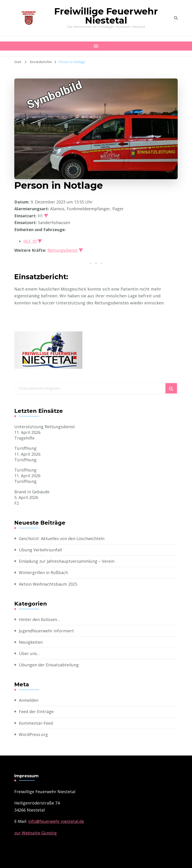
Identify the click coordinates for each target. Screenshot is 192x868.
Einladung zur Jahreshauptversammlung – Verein (67, 561)
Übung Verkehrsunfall (40, 550)
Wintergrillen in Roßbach (43, 572)
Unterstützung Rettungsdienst (45, 427)
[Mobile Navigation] (96, 46)
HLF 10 (30, 241)
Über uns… (30, 653)
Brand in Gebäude (32, 492)
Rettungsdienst (63, 250)
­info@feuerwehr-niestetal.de (56, 821)
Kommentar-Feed (36, 723)
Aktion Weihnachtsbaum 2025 (48, 584)
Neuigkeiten (31, 642)
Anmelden (29, 700)
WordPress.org (33, 734)
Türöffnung (25, 448)
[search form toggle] (176, 18)
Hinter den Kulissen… (39, 619)
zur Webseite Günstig (36, 833)
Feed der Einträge (36, 712)
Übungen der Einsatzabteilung (49, 665)
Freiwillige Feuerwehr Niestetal (106, 16)
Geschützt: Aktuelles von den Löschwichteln (62, 538)
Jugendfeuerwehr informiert (46, 631)
